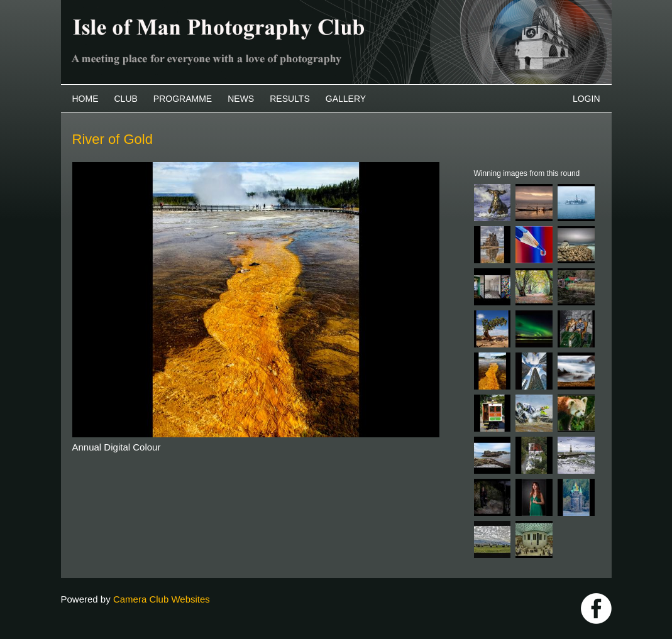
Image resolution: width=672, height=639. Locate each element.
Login (587, 99)
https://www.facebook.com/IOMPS (596, 609)
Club (126, 99)
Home (85, 99)
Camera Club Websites (162, 599)
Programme (183, 99)
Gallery (346, 99)
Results (290, 99)
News (241, 99)
